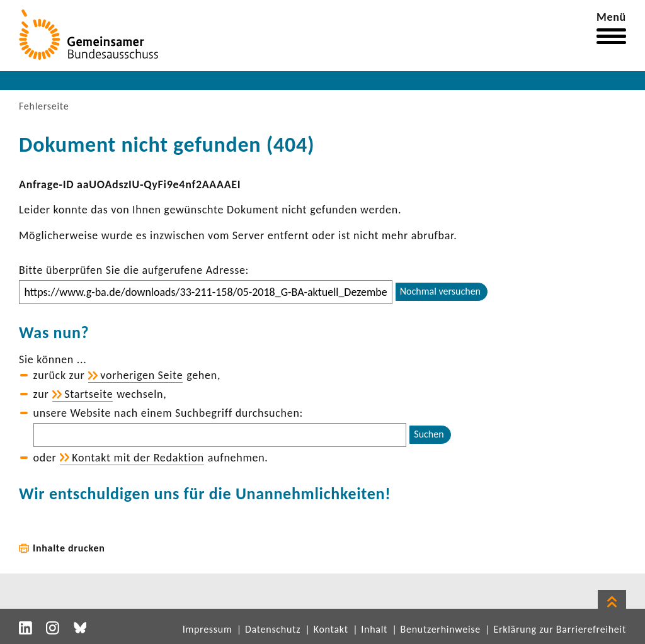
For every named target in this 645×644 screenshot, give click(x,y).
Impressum (208, 629)
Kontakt (331, 629)
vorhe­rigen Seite (141, 375)
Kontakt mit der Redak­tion (138, 458)
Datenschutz (273, 629)
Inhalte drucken (69, 548)
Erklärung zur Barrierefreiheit (560, 629)
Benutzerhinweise (441, 629)
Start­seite (88, 394)
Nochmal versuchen (440, 291)
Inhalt (374, 629)
